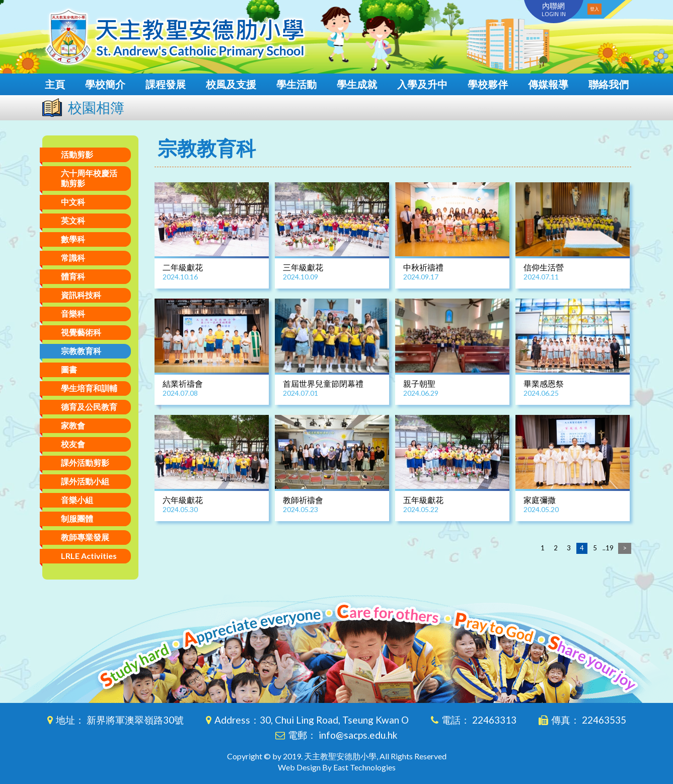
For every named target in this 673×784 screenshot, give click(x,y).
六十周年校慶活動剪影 (89, 178)
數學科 (73, 239)
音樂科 (73, 313)
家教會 (73, 425)
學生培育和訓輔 (89, 388)
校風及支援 (231, 84)
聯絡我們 (609, 84)
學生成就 (357, 84)
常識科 (73, 258)
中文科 (73, 202)
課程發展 (166, 84)
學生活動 (296, 84)
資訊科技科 (81, 295)
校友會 (73, 444)
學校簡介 (105, 84)
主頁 (55, 84)
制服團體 (77, 518)
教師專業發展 (85, 537)
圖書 (69, 369)
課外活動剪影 (85, 462)
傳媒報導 (548, 84)
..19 (608, 548)
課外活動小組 (85, 481)
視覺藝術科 (81, 332)
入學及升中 (422, 84)
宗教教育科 (81, 351)
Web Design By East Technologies (337, 767)
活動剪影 (77, 154)
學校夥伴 (488, 84)
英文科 (73, 220)
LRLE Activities (89, 556)
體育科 (73, 276)
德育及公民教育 (89, 407)
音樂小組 (77, 500)
